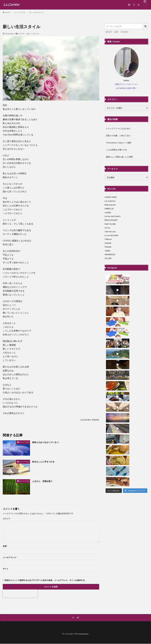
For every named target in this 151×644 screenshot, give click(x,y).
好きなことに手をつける (46, 461)
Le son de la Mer (112, 235)
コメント (7, 519)
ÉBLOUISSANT (111, 220)
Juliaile (107, 251)
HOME (8, 12)
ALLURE (108, 258)
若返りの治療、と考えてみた (118, 136)
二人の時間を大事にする (116, 150)
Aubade (108, 243)
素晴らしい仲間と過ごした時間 (119, 157)
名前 (5, 546)
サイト (6, 569)
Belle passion (110, 205)
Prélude (108, 247)
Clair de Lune (110, 231)
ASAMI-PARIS (111, 197)
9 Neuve (108, 239)
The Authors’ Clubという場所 (119, 143)
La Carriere (84, 634)
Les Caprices (110, 201)
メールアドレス (10, 557)
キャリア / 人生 (20, 12)
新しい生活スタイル (37, 12)
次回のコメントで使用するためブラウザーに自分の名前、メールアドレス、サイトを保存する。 (46, 580)
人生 (116, 32)
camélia (108, 212)
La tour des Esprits (113, 216)
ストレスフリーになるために (118, 128)
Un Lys (107, 228)
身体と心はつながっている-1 (48, 442)
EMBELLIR (109, 209)
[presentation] (20, 594)
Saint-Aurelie (110, 224)
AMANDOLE (110, 254)
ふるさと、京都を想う (44, 481)
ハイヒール (35, 34)
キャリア (109, 32)
